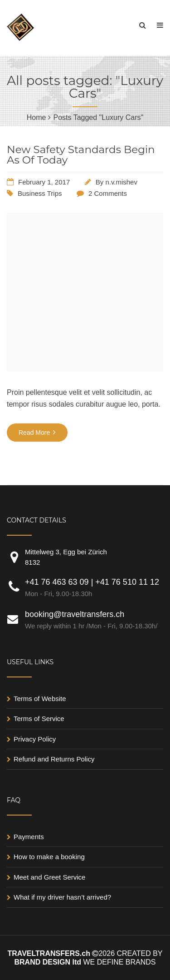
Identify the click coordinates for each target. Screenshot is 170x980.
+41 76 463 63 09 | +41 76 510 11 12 (94, 588)
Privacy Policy (35, 739)
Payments (29, 837)
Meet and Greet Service (49, 877)
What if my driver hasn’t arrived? (62, 897)
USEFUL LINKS (30, 662)
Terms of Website (40, 699)
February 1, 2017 (44, 182)
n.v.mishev (121, 182)
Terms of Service (39, 719)
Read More (37, 432)
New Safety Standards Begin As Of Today (81, 155)
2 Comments (108, 193)
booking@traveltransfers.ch (94, 621)
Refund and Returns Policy (54, 759)
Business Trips (40, 193)
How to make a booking (49, 857)
